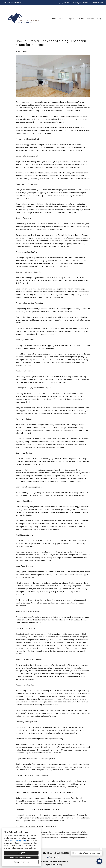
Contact (91, 19)
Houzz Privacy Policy (18, 841)
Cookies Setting (58, 865)
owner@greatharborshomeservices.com (54, 861)
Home (54, 19)
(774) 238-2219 (65, 3)
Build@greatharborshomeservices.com (88, 3)
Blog (99, 19)
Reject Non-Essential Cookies (21, 857)
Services (81, 19)
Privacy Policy (48, 865)
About (62, 19)
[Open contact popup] (99, 861)
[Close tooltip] (101, 848)
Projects (71, 19)
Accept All (21, 853)
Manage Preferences (21, 862)
